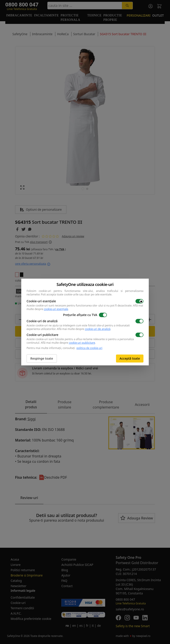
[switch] (139, 301)
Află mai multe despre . (84, 329)
